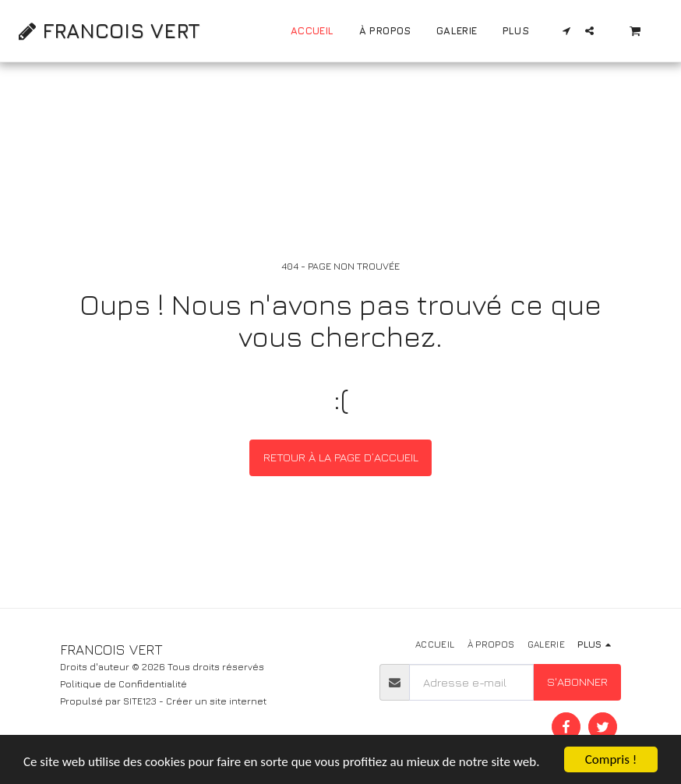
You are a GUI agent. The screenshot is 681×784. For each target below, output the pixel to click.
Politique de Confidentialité (123, 684)
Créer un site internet (216, 701)
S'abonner (577, 682)
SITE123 (140, 701)
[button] (567, 31)
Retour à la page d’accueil (341, 457)
